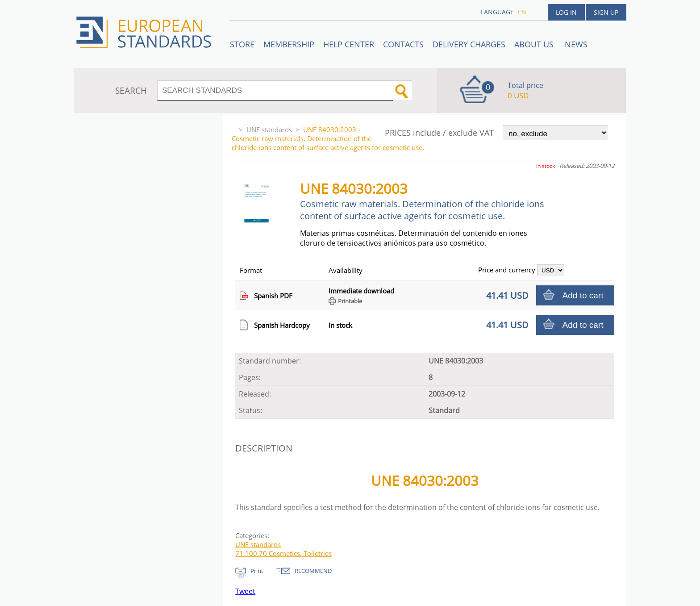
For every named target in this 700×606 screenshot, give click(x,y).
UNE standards (269, 130)
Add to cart (583, 295)
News (576, 44)
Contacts (403, 44)
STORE (242, 44)
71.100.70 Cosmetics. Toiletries (283, 553)
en (522, 12)
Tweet (245, 591)
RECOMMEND (313, 571)
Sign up (606, 12)
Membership (289, 44)
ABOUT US (535, 44)
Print (257, 571)
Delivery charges (469, 44)
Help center (349, 44)
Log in (566, 12)
